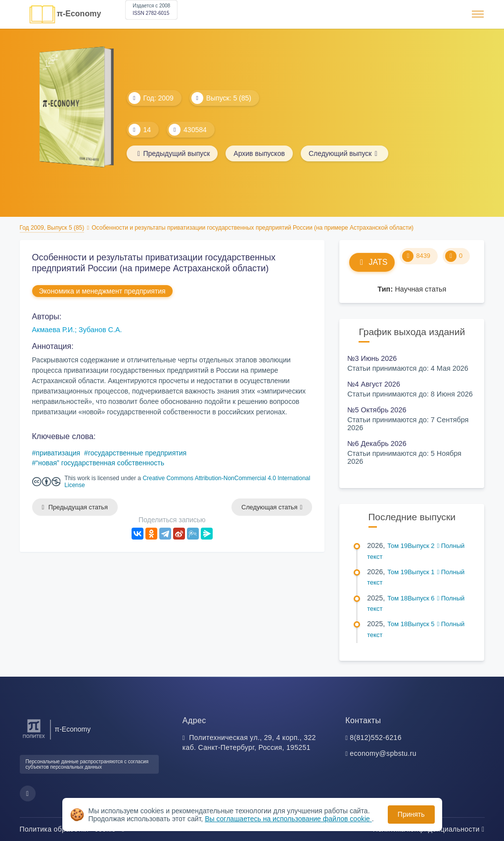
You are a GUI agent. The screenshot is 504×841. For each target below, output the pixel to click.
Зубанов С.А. (100, 330)
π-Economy (79, 14)
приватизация (58, 453)
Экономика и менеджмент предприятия (102, 291)
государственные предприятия (137, 453)
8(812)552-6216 (376, 738)
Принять (411, 814)
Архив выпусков (259, 153)
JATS (372, 262)
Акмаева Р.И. (54, 330)
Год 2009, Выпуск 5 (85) (52, 228)
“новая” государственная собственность (100, 463)
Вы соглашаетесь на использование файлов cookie (288, 819)
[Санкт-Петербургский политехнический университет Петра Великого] (34, 738)
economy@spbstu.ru (383, 753)
